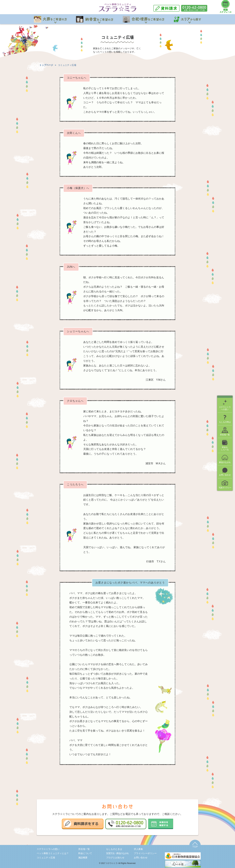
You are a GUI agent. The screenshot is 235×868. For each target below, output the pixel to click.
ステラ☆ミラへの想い (48, 849)
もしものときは (114, 849)
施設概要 (83, 858)
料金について (85, 853)
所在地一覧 (84, 849)
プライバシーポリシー (145, 853)
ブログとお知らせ (115, 858)
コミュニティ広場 (46, 858)
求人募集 (138, 849)
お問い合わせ (141, 858)
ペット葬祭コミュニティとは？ (53, 853)
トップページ (46, 65)
